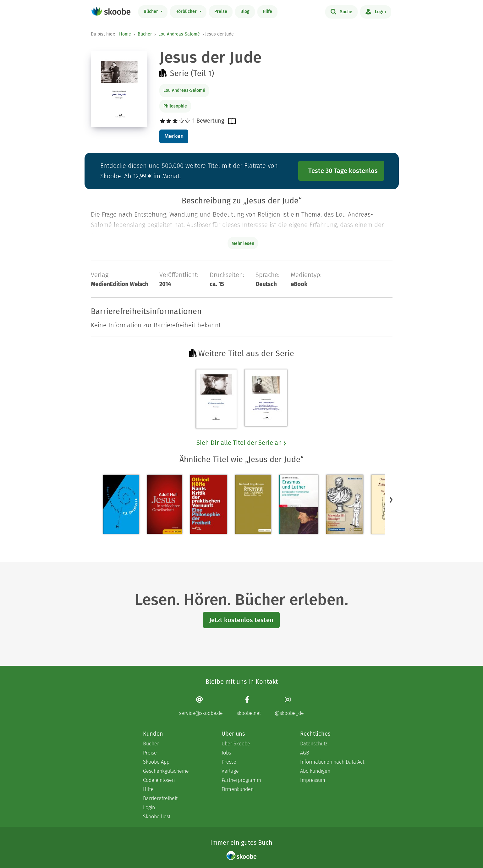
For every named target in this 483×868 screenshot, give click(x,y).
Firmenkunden (238, 789)
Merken (174, 136)
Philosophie (175, 106)
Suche (341, 11)
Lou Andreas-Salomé (179, 34)
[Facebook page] (249, 706)
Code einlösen (159, 780)
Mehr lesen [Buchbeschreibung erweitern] (243, 243)
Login (376, 11)
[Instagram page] (289, 706)
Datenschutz (314, 744)
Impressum (313, 780)
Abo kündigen (315, 771)
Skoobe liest (157, 817)
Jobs (226, 753)
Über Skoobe (236, 744)
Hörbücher (187, 11)
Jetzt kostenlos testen (241, 620)
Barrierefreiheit (160, 798)
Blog (245, 11)
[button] (391, 500)
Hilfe (267, 11)
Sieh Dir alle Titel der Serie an (242, 443)
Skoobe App (156, 762)
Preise (221, 11)
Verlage (230, 771)
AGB (305, 753)
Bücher (151, 11)
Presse (229, 762)
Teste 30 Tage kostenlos (343, 171)
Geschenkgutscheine (166, 771)
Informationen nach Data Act (332, 762)
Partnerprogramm (241, 780)
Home (125, 34)
